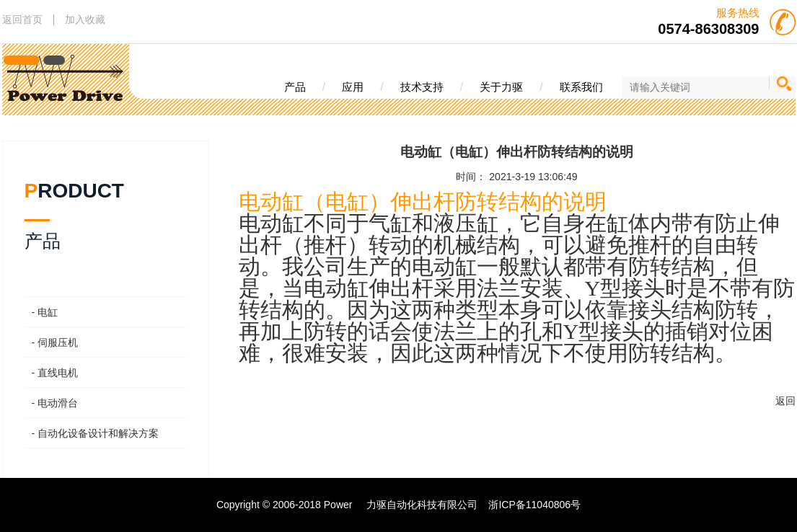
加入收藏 (85, 19)
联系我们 (581, 87)
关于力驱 (501, 87)
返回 (785, 401)
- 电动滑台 (55, 403)
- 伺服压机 (55, 342)
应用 (353, 87)
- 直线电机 (55, 373)
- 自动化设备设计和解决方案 (96, 433)
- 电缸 (45, 312)
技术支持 (422, 87)
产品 (295, 87)
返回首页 (22, 19)
